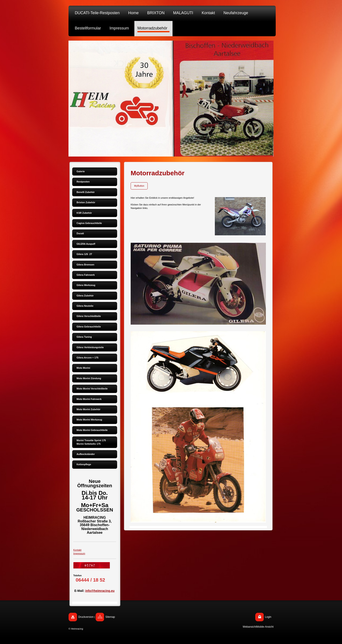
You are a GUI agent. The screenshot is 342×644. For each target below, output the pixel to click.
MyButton (139, 186)
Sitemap (110, 617)
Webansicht (250, 627)
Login (268, 617)
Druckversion (86, 617)
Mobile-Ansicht (265, 627)
